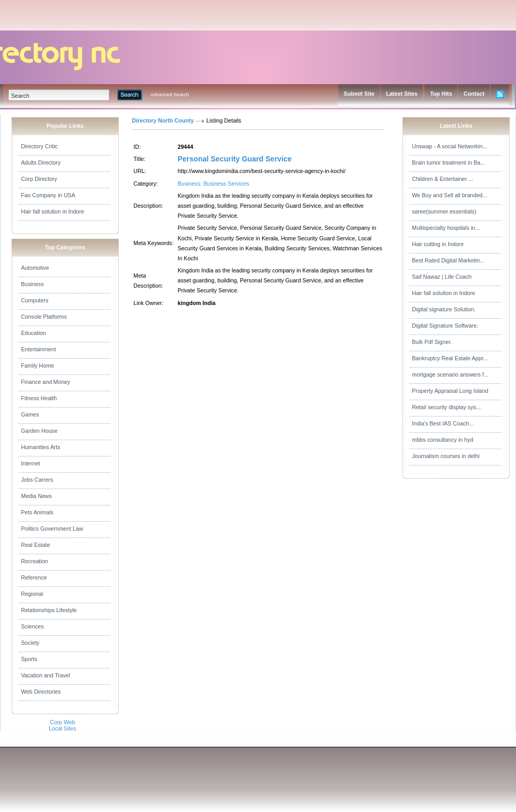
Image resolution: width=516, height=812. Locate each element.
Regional (32, 594)
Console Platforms (44, 317)
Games (30, 414)
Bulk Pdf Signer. (432, 342)
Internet (30, 463)
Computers (35, 300)
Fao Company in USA (48, 195)
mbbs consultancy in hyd (443, 440)
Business (32, 284)
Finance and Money (46, 382)
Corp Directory (39, 179)
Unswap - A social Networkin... (450, 146)
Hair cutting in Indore (438, 244)
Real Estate (35, 545)
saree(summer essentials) (444, 211)
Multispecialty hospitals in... (446, 228)
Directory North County (163, 120)
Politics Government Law (52, 529)
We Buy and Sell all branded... (450, 195)
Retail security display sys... (446, 407)
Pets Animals (37, 512)
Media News (37, 496)
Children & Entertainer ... (443, 179)
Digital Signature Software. (445, 326)
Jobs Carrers (37, 480)
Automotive (35, 268)
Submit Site (359, 94)
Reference (34, 577)
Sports (29, 659)
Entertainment (38, 349)
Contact (474, 94)
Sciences (32, 626)
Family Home (38, 366)
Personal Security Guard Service (235, 159)
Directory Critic (39, 146)
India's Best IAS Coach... (443, 423)
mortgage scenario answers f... (450, 374)
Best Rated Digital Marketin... (448, 260)
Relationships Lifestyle (49, 610)
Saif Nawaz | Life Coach (442, 277)
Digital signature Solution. (444, 309)
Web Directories (41, 692)
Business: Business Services (213, 184)
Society (30, 643)
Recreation (35, 561)
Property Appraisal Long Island (450, 391)
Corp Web (63, 722)
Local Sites (63, 728)
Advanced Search (170, 95)
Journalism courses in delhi (446, 456)
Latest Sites (402, 94)
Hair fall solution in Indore (53, 211)
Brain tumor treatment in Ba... (448, 163)
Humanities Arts (41, 447)
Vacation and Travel (45, 675)
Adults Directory (41, 163)
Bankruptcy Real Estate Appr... (450, 358)
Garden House (39, 431)
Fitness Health (39, 398)
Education (33, 333)
